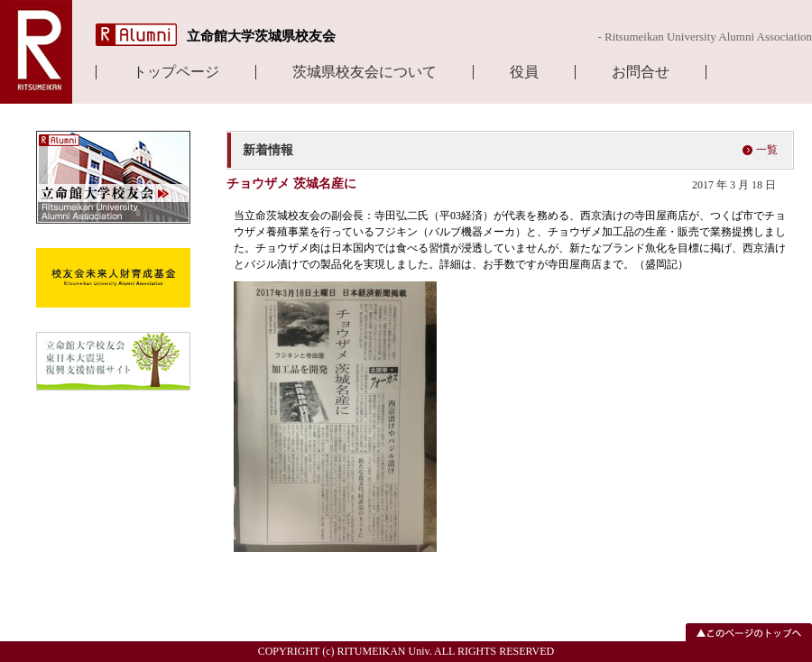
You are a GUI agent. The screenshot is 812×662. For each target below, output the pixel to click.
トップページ (176, 72)
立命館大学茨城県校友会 (261, 36)
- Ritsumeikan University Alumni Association (705, 37)
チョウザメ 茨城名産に (291, 184)
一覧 (767, 150)
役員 (524, 72)
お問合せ (641, 72)
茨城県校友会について (364, 72)
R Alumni (136, 35)
